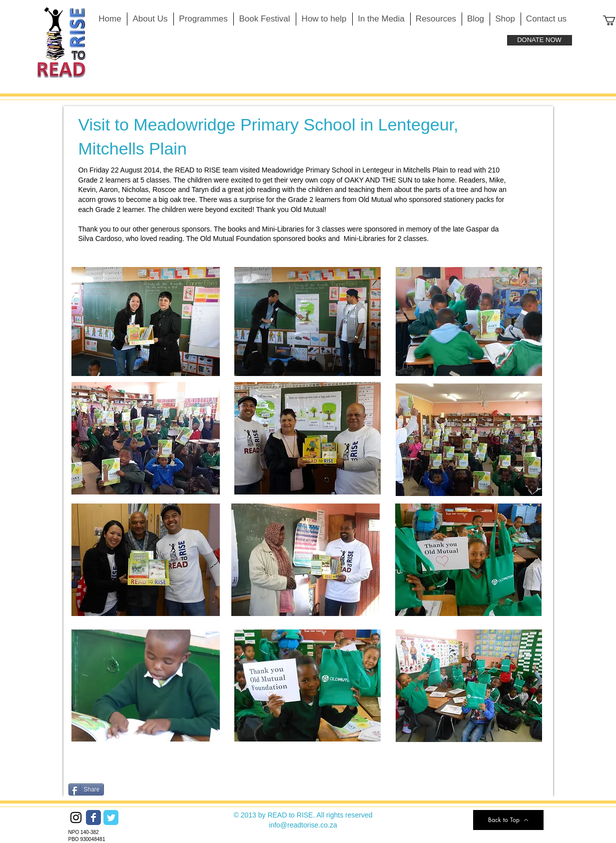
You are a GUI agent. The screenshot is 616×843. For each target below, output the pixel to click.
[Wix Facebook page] (93, 817)
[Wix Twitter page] (111, 817)
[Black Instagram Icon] (76, 817)
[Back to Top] (508, 820)
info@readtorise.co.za (303, 825)
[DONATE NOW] (540, 40)
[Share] (86, 789)
